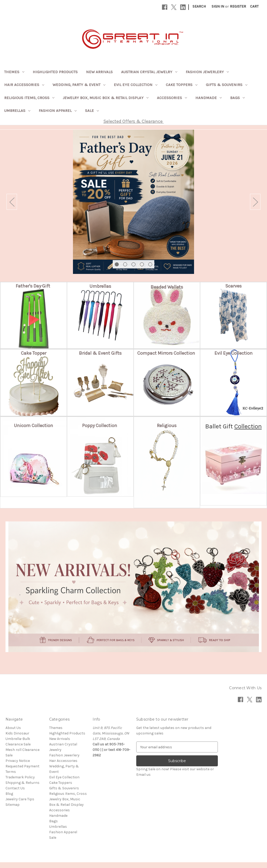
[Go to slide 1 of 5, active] (117, 270)
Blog (9, 799)
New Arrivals (99, 72)
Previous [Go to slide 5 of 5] (12, 205)
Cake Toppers (182, 85)
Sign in (218, 6)
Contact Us (15, 794)
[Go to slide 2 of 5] (125, 270)
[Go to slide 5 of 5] (150, 270)
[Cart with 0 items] (254, 6)
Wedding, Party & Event (79, 85)
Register (238, 6)
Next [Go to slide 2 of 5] (255, 205)
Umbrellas (17, 111)
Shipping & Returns (22, 788)
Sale (92, 111)
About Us (13, 734)
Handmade (209, 98)
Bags (237, 98)
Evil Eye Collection (136, 85)
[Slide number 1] (133, 205)
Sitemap (13, 810)
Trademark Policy (20, 783)
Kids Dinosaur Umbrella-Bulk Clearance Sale (18, 745)
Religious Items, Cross (29, 98)
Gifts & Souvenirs (227, 85)
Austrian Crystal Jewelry (149, 72)
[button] (33, 292)
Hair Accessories (24, 85)
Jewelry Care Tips (20, 805)
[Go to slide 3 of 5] (133, 270)
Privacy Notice (18, 766)
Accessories (172, 98)
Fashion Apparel (58, 111)
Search (199, 6)
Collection (248, 432)
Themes (14, 72)
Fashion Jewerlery (207, 72)
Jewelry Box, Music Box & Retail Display (106, 98)
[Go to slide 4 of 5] (142, 270)
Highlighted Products (55, 72)
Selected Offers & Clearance (133, 121)
